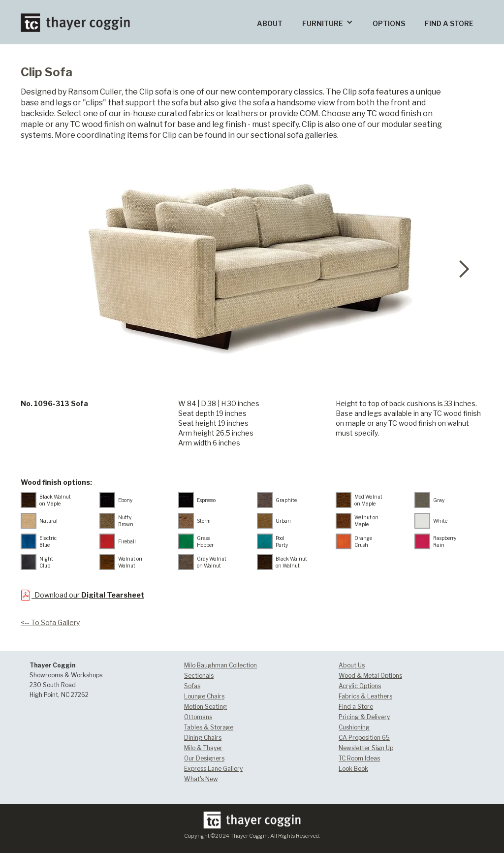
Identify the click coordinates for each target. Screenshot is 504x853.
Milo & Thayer (203, 748)
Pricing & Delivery (364, 717)
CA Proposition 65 (364, 738)
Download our (88, 595)
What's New (201, 779)
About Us (352, 665)
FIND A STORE (449, 23)
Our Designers (204, 758)
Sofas (192, 686)
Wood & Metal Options (370, 676)
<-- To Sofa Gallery (50, 622)
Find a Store (356, 707)
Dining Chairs (203, 738)
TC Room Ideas (359, 758)
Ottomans (198, 717)
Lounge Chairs (204, 696)
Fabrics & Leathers (365, 696)
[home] (75, 16)
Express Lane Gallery (213, 769)
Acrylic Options (360, 686)
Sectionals (199, 676)
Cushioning (354, 727)
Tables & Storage (209, 727)
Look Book (353, 769)
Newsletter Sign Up (366, 748)
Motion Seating (205, 707)
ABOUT (270, 23)
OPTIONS (389, 23)
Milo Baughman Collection (220, 665)
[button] (328, 22)
